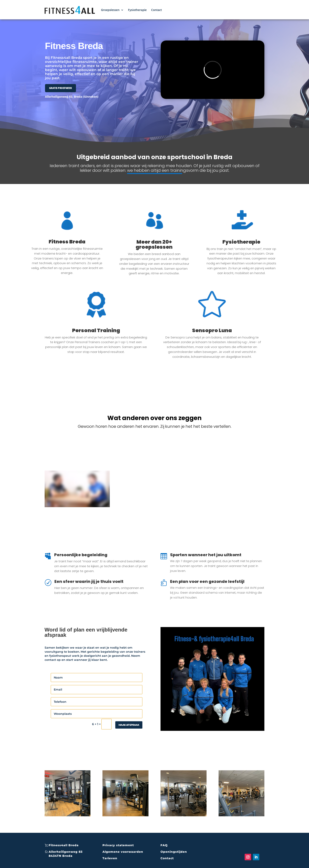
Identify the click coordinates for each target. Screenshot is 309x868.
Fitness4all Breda (64, 845)
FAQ (164, 845)
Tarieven (110, 858)
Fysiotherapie (137, 10)
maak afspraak (129, 725)
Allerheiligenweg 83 (66, 852)
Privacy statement (118, 845)
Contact (156, 10)
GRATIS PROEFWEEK (60, 88)
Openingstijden (174, 852)
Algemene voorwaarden (123, 852)
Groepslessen (110, 10)
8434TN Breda (61, 856)
